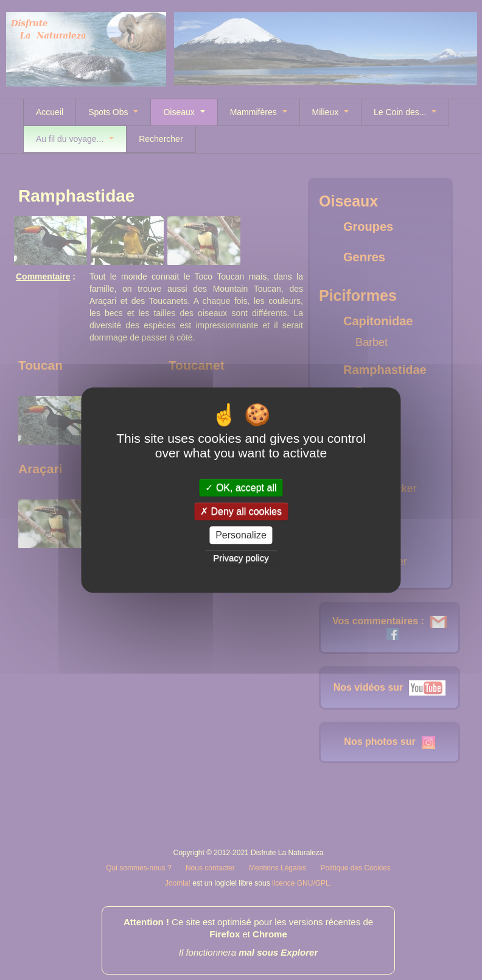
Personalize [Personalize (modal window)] (241, 535)
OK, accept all (241, 488)
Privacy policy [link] (241, 558)
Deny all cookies (241, 511)
